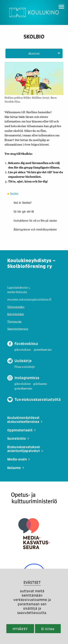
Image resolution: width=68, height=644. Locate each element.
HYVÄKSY (20, 629)
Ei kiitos (48, 629)
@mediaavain (43, 349)
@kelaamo (40, 384)
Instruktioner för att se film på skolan (35, 221)
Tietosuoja (14, 321)
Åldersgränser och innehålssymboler (35, 230)
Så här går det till (24, 212)
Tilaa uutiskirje (24, 367)
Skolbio (14, 194)
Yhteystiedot (16, 307)
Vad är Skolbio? (23, 203)
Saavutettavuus (18, 329)
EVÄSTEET (32, 582)
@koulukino (22, 349)
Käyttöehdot (16, 314)
